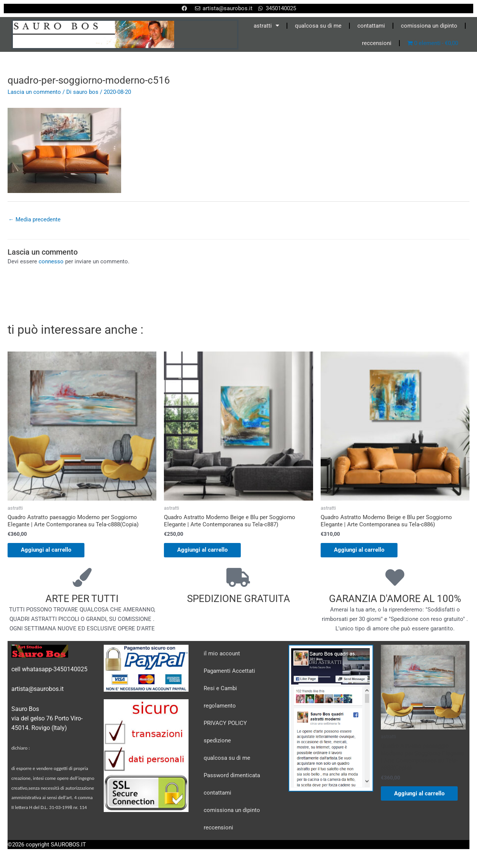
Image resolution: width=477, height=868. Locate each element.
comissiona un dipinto (429, 26)
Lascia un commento (34, 92)
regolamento (220, 707)
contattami (371, 26)
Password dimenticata (232, 776)
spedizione (217, 742)
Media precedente (34, 219)
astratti (266, 26)
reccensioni (377, 43)
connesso (51, 262)
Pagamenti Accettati (229, 672)
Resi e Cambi (220, 689)
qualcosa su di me (318, 26)
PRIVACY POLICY (225, 724)
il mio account (222, 655)
